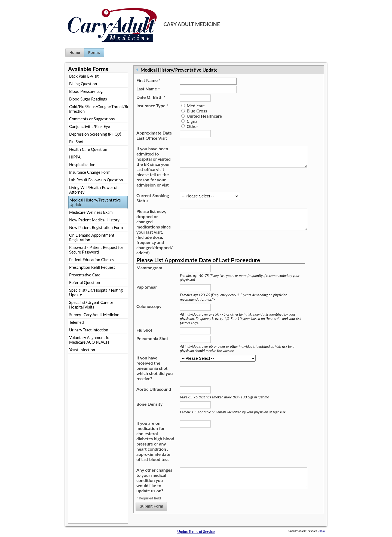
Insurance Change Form (90, 172)
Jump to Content (13, 2)
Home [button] (75, 53)
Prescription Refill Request (92, 267)
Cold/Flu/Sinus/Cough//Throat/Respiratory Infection (98, 109)
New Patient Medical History (94, 220)
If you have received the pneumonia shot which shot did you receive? (155, 368)
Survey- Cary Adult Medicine (94, 315)
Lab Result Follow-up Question (96, 180)
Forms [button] (94, 53)
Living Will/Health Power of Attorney (93, 190)
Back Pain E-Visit (84, 76)
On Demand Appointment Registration (92, 237)
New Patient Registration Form (96, 228)
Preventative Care (85, 275)
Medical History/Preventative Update (95, 202)
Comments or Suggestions (92, 119)
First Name (148, 80)
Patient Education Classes (92, 260)
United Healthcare (204, 116)
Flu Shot (76, 142)
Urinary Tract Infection (89, 330)
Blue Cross (197, 111)
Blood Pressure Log (86, 91)
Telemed (76, 322)
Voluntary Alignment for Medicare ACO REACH (90, 340)
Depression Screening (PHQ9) (95, 134)
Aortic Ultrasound (154, 389)
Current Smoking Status (153, 198)
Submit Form (151, 507)
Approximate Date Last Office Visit (154, 135)
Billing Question (83, 84)
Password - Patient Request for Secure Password (96, 250)
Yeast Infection (82, 350)
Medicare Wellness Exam (91, 212)
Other (192, 126)
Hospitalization (82, 165)
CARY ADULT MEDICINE (192, 24)
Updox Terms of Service (196, 532)
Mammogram (149, 268)
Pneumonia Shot (152, 338)
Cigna (192, 121)
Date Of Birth (151, 97)
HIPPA (75, 157)
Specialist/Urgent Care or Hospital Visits (91, 305)
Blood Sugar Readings (88, 99)
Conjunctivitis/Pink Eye (90, 126)
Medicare (196, 106)
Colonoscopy (149, 306)
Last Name (148, 89)
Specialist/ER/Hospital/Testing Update (96, 292)
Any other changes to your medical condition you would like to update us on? (154, 480)
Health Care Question (88, 149)
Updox (321, 531)
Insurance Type (152, 106)
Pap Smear (147, 287)
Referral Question (85, 283)
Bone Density (149, 404)
